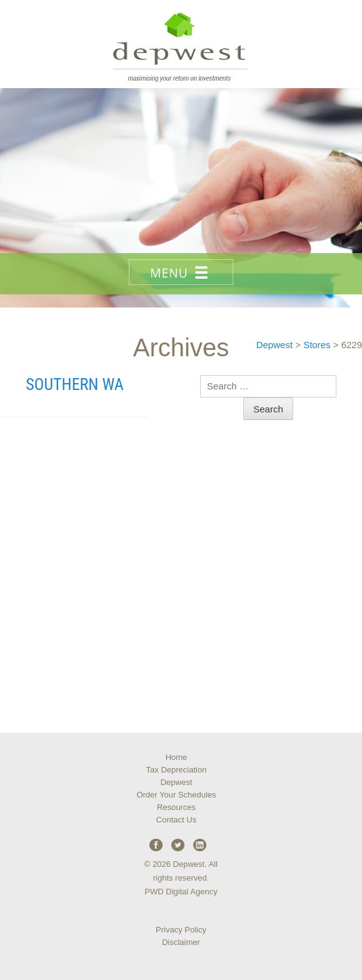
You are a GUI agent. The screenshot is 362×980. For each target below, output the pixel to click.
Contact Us (176, 820)
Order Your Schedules (176, 795)
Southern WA (74, 384)
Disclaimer (181, 942)
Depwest (177, 782)
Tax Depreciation (177, 770)
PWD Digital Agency (181, 892)
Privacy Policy (181, 930)
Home (177, 757)
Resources (176, 807)
